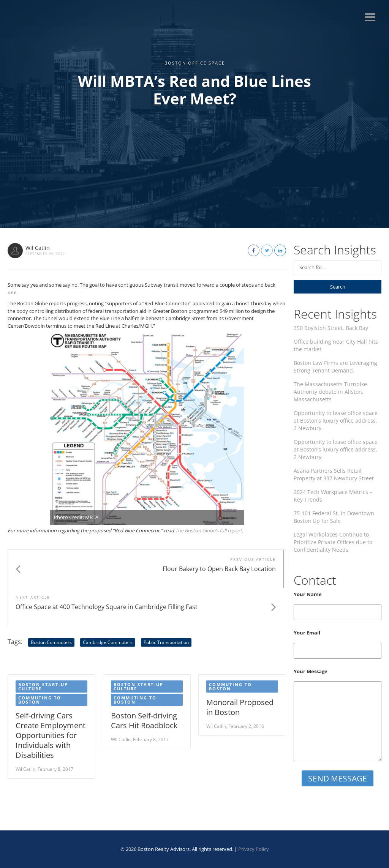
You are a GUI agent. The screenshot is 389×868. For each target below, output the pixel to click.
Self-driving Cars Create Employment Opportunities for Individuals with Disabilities (51, 697)
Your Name (338, 606)
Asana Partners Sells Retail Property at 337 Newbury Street (334, 474)
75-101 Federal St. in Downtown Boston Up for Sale (334, 517)
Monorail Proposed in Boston (240, 669)
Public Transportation (166, 604)
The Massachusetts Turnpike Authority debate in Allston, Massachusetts (330, 392)
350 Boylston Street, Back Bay (331, 328)
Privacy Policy (254, 849)
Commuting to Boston (40, 662)
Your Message (338, 715)
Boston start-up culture (43, 649)
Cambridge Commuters (108, 604)
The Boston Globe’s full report (209, 530)
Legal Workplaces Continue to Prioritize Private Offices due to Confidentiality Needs (333, 542)
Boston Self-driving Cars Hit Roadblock (144, 683)
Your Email (338, 644)
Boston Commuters (51, 604)
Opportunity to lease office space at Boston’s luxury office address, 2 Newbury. (336, 421)
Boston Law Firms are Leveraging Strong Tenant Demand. (335, 367)
